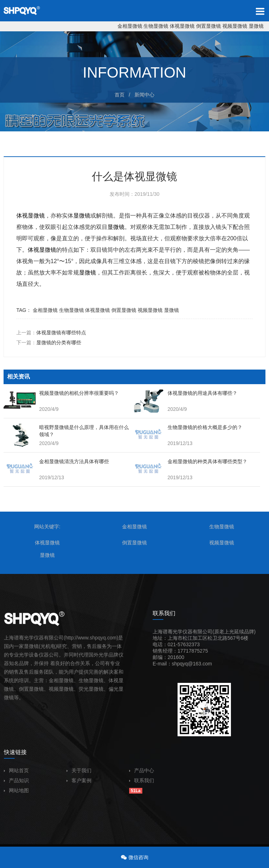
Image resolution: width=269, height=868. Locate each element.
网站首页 (16, 770)
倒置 (24, 689)
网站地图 (16, 790)
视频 (54, 689)
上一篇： (51, 333)
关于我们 (79, 770)
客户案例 (79, 780)
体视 (22, 216)
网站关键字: (47, 527)
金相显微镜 (130, 26)
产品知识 (16, 780)
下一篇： (49, 343)
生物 (84, 680)
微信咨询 (138, 857)
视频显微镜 (235, 26)
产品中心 (142, 770)
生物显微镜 (156, 26)
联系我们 (142, 780)
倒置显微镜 (209, 26)
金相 (54, 680)
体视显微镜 (182, 26)
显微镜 (256, 26)
